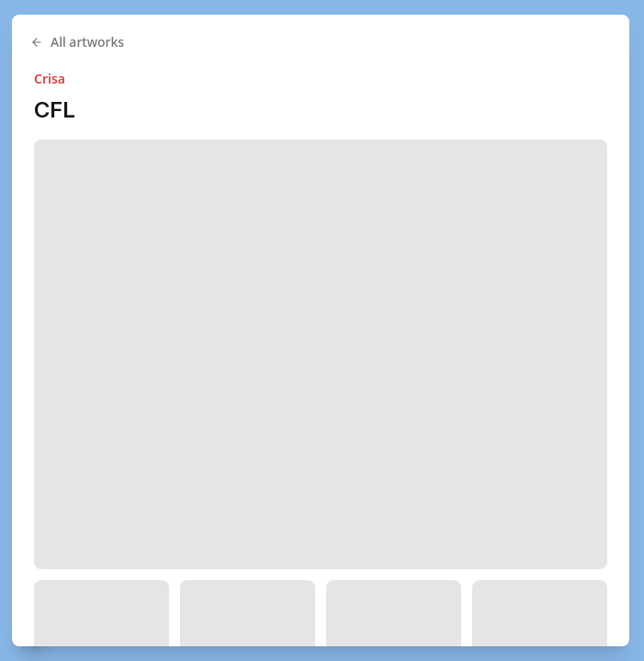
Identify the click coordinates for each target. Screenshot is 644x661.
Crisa (50, 78)
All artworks (77, 42)
